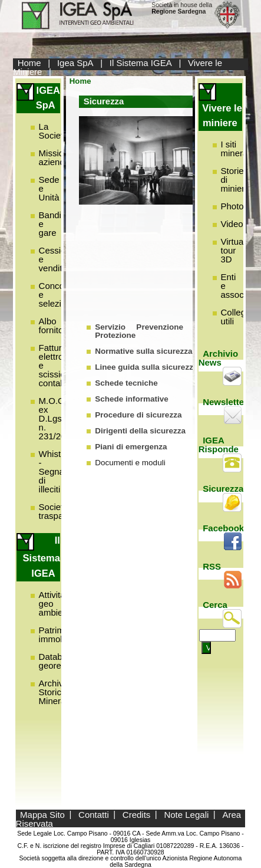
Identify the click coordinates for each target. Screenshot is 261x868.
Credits (137, 814)
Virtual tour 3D (233, 250)
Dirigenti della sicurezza (140, 431)
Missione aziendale (58, 157)
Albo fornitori (54, 325)
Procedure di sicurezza (138, 415)
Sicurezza (223, 489)
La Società (54, 131)
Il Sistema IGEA (141, 63)
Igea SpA (75, 63)
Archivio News (219, 358)
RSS (212, 566)
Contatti (94, 814)
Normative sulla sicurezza (143, 351)
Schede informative (132, 399)
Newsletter (225, 402)
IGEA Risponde (219, 445)
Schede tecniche (126, 383)
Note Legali (186, 814)
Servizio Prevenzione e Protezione (146, 331)
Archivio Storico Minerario (57, 692)
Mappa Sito (42, 814)
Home (29, 63)
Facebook (223, 528)
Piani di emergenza (131, 447)
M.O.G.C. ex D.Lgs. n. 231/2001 (57, 418)
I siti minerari (237, 149)
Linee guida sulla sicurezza (146, 367)
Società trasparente (61, 511)
